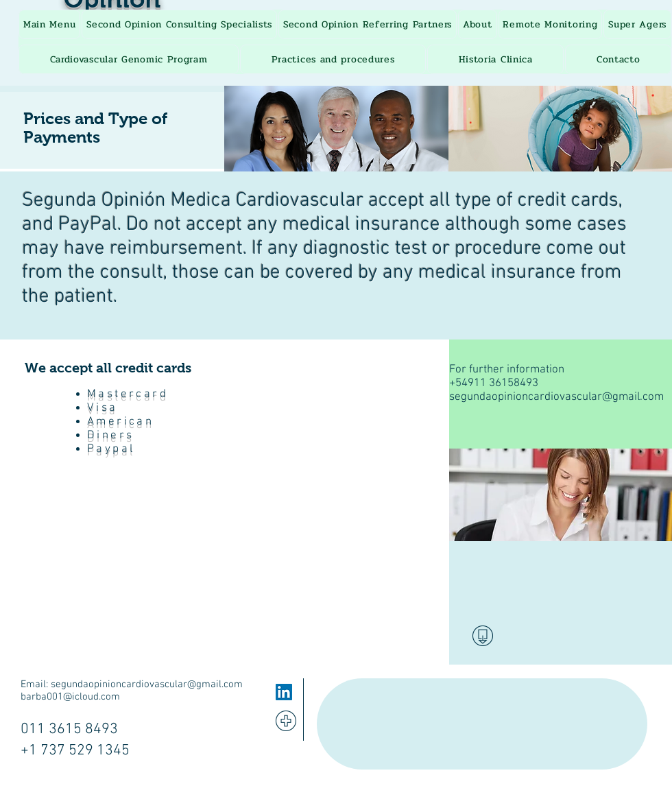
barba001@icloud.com (70, 697)
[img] (336, 129)
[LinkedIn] (284, 692)
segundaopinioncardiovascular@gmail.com (556, 397)
